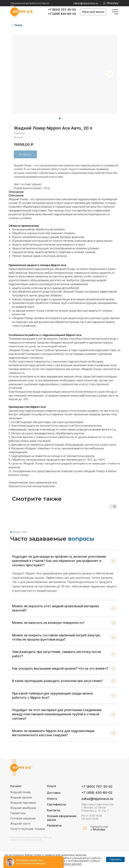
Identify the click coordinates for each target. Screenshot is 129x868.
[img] (115, 12)
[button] (93, 12)
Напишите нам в (99, 828)
